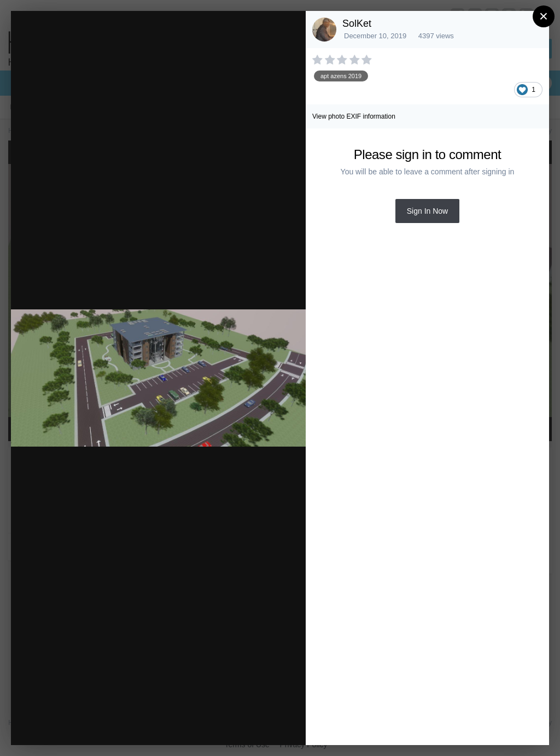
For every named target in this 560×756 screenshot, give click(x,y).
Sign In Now (427, 211)
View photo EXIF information (354, 116)
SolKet (357, 24)
